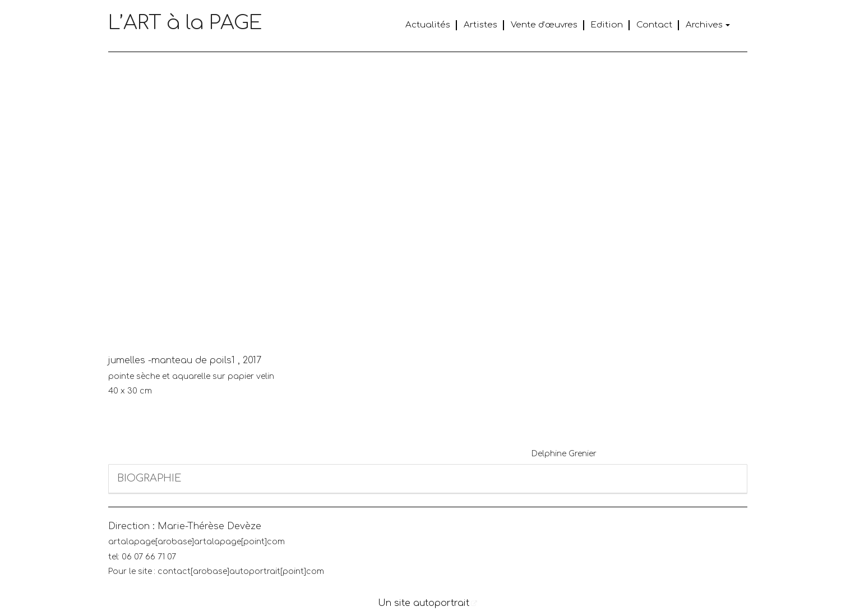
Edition (607, 25)
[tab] (428, 479)
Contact (654, 25)
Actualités (428, 25)
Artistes (480, 25)
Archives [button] (708, 25)
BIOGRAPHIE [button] (149, 478)
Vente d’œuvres (544, 25)
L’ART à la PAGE (185, 23)
